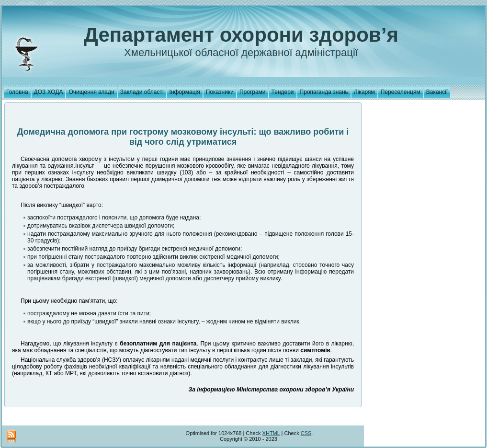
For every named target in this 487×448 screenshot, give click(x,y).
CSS (306, 433)
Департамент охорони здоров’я (241, 35)
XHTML (271, 433)
